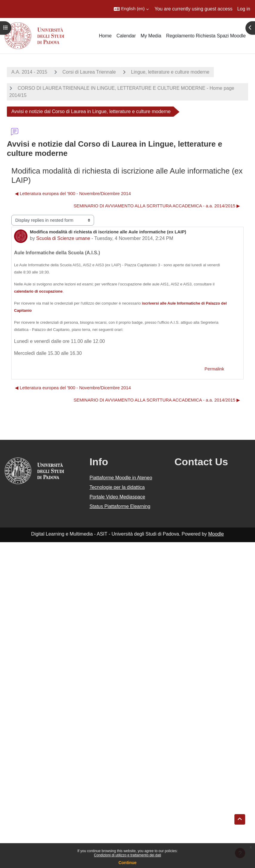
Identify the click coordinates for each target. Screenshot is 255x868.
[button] (131, 9)
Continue (128, 863)
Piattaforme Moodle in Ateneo (121, 478)
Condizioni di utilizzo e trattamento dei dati (128, 855)
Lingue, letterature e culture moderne (170, 72)
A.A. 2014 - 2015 (29, 72)
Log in (244, 9)
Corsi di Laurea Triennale (89, 72)
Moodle (216, 534)
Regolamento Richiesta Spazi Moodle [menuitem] (206, 36)
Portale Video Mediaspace (117, 497)
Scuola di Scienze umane (63, 238)
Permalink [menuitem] (214, 369)
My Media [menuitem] (151, 36)
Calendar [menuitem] (126, 36)
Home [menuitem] (105, 36)
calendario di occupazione (38, 291)
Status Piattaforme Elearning (120, 506)
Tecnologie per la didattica (117, 487)
